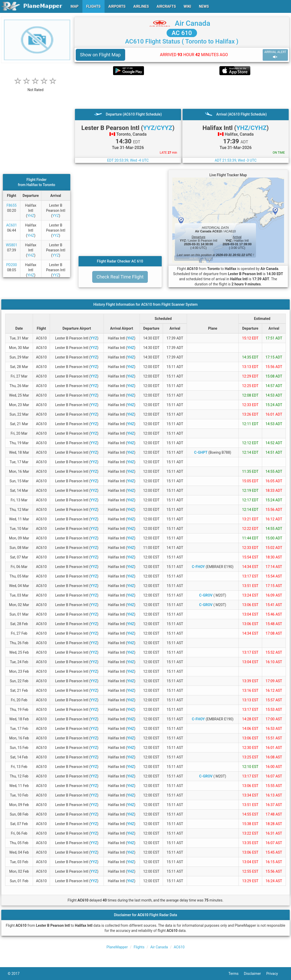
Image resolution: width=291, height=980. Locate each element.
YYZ (55, 216)
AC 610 (182, 33)
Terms (236, 974)
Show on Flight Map (100, 55)
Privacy (275, 974)
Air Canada (192, 23)
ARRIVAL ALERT (275, 55)
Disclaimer (255, 974)
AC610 (179, 947)
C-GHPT (201, 452)
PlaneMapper (117, 947)
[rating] (36, 87)
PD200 (12, 265)
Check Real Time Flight (120, 277)
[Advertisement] (182, 92)
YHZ (31, 216)
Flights (139, 947)
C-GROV (206, 595)
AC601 (12, 225)
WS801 (12, 245)
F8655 (11, 205)
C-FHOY (198, 567)
